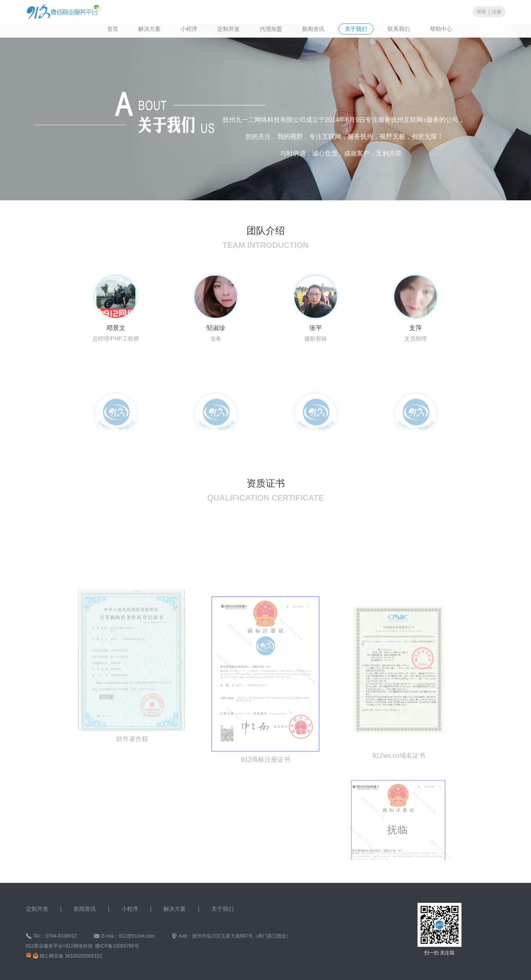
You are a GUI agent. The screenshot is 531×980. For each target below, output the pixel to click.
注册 (497, 11)
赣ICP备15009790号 (117, 946)
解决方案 (149, 28)
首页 (113, 28)
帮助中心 (441, 28)
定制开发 (229, 28)
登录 (481, 11)
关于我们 (356, 28)
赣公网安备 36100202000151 (71, 956)
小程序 (189, 28)
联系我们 (399, 28)
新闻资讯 (313, 28)
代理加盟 (271, 28)
